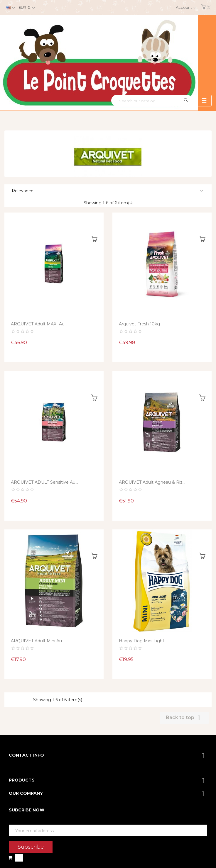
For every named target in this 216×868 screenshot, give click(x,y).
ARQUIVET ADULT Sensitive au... (44, 482)
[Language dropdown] (10, 8)
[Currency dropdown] (26, 8)
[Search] (152, 101)
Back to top (184, 718)
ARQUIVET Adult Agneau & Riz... (152, 482)
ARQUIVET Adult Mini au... (38, 641)
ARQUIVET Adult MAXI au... (39, 324)
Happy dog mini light (142, 641)
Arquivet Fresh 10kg (139, 324)
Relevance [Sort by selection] (23, 191)
